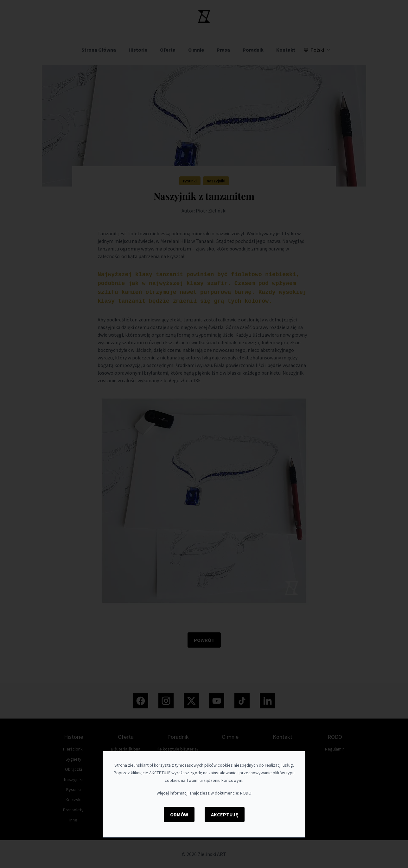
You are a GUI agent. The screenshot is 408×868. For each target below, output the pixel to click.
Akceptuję (225, 814)
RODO (246, 793)
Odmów (179, 814)
